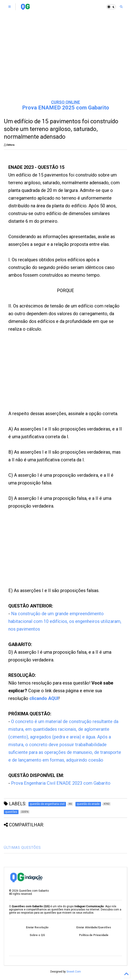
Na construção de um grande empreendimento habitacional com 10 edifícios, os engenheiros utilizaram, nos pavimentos (65, 621)
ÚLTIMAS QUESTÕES (22, 848)
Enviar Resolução (37, 927)
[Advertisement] (66, 61)
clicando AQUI (44, 698)
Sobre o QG (37, 935)
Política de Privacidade (94, 935)
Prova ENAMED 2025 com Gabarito (66, 108)
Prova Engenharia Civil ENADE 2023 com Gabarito (61, 783)
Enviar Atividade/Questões (94, 927)
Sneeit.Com (74, 972)
